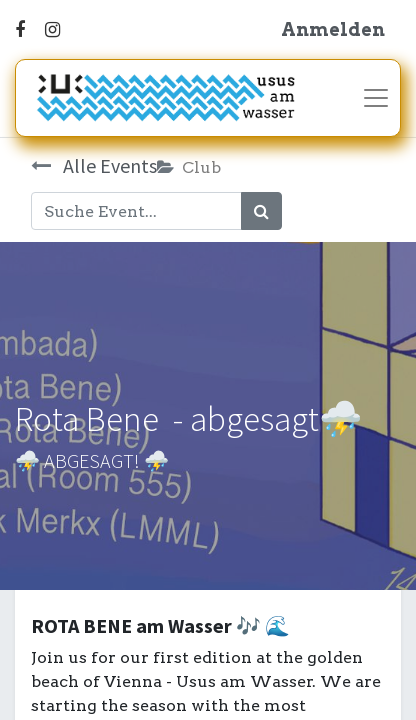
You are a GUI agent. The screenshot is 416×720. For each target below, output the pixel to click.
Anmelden (333, 29)
